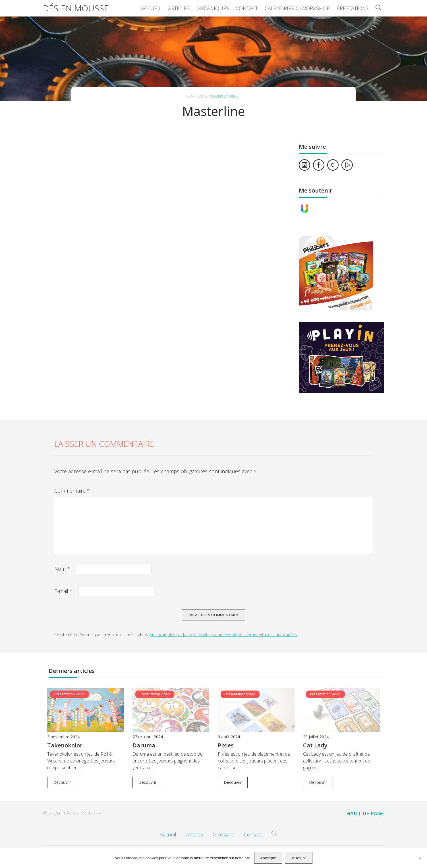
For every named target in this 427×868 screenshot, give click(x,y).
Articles (179, 8)
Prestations (353, 8)
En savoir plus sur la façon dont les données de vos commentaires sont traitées (223, 635)
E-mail (63, 591)
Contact (247, 8)
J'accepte (268, 858)
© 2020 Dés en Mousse (72, 813)
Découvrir (62, 782)
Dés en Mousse (76, 8)
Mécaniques (213, 8)
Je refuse (299, 858)
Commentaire (72, 491)
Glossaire (223, 834)
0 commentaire (224, 96)
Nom (62, 569)
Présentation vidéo (70, 694)
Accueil (151, 8)
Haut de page (365, 813)
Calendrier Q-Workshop (297, 8)
